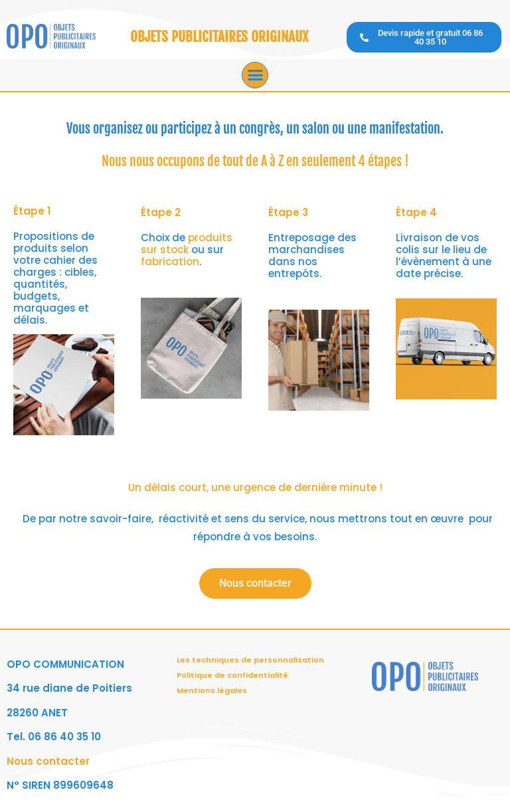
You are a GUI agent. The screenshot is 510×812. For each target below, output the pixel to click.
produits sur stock (187, 244)
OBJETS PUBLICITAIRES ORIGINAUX (219, 37)
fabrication (170, 261)
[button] (255, 75)
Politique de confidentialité (232, 675)
